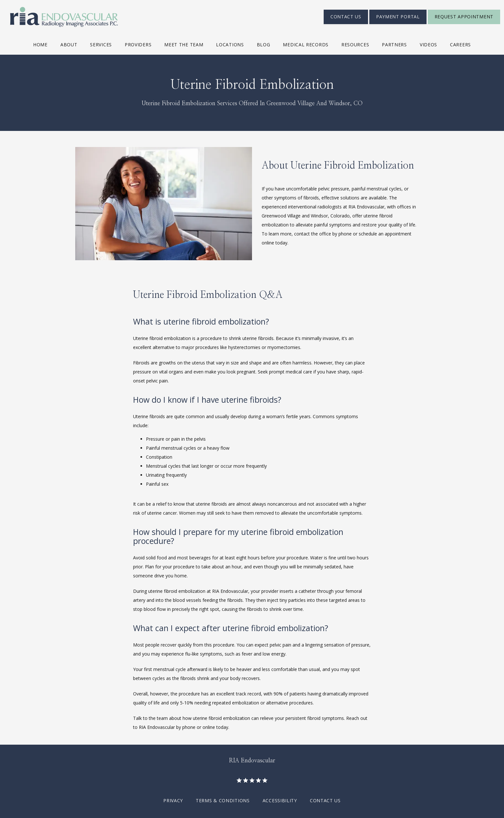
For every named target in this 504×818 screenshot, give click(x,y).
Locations (230, 45)
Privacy (173, 800)
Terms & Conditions (223, 800)
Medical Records (306, 45)
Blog (264, 45)
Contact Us (325, 800)
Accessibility (280, 800)
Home (40, 45)
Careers (460, 45)
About (69, 45)
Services (101, 45)
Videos (428, 45)
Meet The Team (184, 45)
